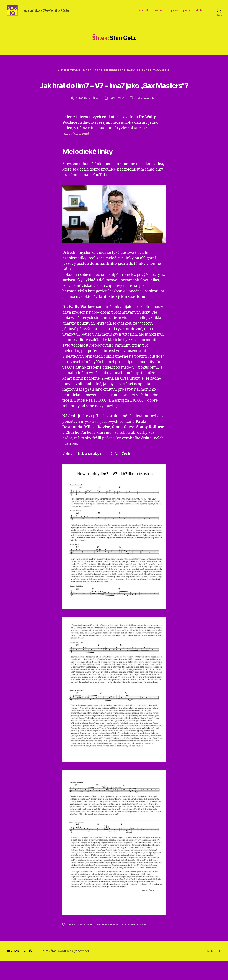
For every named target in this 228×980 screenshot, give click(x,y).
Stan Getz (148, 944)
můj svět (173, 13)
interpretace (114, 77)
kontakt (144, 13)
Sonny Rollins (132, 944)
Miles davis (94, 944)
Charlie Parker (77, 944)
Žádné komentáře (147, 117)
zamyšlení (167, 77)
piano (187, 13)
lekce (158, 13)
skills (199, 13)
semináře (148, 77)
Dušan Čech (91, 117)
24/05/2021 (117, 117)
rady (133, 77)
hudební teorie (64, 77)
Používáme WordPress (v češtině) (66, 970)
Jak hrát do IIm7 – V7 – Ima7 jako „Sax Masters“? (114, 97)
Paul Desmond (112, 944)
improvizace (90, 77)
